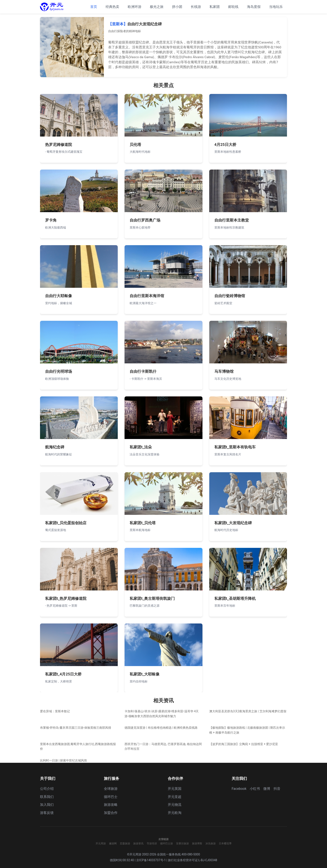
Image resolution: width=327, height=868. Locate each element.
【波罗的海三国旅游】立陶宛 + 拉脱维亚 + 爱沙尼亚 (244, 744)
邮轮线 (233, 7)
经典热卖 (112, 7)
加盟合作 (111, 813)
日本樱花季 (225, 844)
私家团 (215, 7)
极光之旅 (157, 7)
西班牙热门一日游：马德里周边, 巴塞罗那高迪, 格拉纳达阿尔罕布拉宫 (163, 746)
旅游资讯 (138, 844)
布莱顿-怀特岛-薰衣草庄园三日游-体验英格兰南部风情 (76, 728)
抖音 (277, 789)
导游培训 (152, 844)
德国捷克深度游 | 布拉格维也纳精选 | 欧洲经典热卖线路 (161, 728)
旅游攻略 (111, 805)
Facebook (239, 789)
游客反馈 (47, 813)
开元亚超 (175, 797)
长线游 (196, 7)
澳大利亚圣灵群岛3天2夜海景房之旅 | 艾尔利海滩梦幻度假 (248, 711)
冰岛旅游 (211, 844)
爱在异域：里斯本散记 (55, 711)
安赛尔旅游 (182, 844)
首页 (94, 7)
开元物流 (175, 805)
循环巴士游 (166, 844)
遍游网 (113, 844)
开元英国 (175, 789)
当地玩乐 (276, 7)
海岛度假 (254, 7)
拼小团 (177, 7)
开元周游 (101, 844)
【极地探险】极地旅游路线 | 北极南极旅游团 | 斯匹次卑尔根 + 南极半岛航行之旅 (247, 730)
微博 (267, 789)
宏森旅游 (125, 844)
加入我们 (47, 805)
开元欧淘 (175, 813)
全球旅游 (111, 789)
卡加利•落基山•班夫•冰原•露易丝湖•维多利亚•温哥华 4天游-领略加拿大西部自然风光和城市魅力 (162, 714)
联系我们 (47, 797)
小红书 (255, 789)
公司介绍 (47, 789)
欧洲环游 (135, 7)
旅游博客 (197, 844)
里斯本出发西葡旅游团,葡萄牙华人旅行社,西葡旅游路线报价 (78, 746)
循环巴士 (111, 797)
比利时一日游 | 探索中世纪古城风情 (63, 760)
